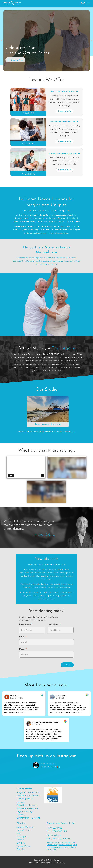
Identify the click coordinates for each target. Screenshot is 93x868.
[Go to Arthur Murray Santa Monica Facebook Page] (70, 823)
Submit (67, 665)
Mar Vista (72, 842)
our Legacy (41, 431)
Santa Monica (57, 847)
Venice (65, 847)
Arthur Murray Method (64, 431)
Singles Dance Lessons (28, 792)
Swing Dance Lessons (27, 808)
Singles (29, 114)
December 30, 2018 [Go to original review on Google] (17, 698)
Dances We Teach (25, 827)
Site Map (21, 849)
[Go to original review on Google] (42, 696)
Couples (28, 144)
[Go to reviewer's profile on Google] (52, 697)
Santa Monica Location (48, 425)
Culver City (57, 842)
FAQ (19, 833)
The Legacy (22, 837)
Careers (20, 840)
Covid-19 (21, 843)
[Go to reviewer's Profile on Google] (29, 724)
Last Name (54, 625)
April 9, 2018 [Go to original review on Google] (60, 698)
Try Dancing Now (15, 60)
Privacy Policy (23, 846)
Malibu (65, 842)
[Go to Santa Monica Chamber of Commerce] (62, 804)
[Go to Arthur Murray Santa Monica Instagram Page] (73, 823)
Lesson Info (65, 111)
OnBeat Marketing (58, 863)
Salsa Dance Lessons (27, 805)
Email (23, 637)
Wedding (28, 174)
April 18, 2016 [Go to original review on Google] (37, 725)
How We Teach (24, 830)
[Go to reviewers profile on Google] (7, 697)
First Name (25, 625)
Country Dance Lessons (28, 818)
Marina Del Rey (53, 845)
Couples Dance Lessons (28, 796)
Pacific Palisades (66, 845)
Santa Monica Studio (57, 823)
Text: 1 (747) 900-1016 (57, 831)
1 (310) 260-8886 (54, 828)
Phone (23, 649)
